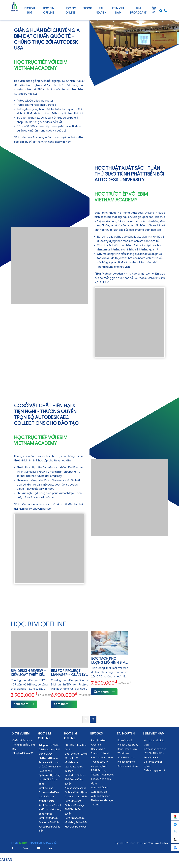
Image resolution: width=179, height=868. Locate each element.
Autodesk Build (99, 792)
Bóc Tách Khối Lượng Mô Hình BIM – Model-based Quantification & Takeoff (76, 762)
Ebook (87, 8)
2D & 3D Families (126, 758)
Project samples (126, 762)
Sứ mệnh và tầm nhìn (155, 749)
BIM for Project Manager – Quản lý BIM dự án (68, 675)
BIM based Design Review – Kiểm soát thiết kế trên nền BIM (50, 762)
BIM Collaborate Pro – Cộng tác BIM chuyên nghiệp (102, 762)
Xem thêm (24, 704)
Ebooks (97, 733)
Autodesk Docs (99, 788)
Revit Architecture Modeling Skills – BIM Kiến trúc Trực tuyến (76, 822)
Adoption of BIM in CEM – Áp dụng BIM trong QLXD (49, 750)
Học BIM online (70, 11)
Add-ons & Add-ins (128, 766)
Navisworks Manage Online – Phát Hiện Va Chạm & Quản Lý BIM (76, 792)
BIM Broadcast (138, 11)
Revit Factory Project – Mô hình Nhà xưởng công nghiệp (50, 810)
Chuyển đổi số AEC (23, 753)
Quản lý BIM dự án (22, 741)
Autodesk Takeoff (101, 796)
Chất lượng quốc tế (154, 771)
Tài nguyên (101, 11)
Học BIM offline (49, 11)
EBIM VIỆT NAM (118, 11)
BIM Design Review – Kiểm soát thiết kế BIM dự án (28, 675)
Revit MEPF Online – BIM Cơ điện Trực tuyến (75, 779)
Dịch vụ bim (29, 11)
